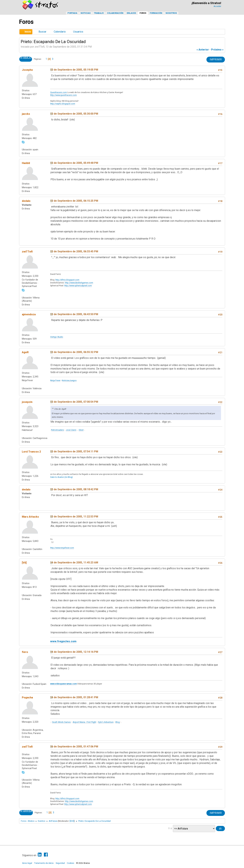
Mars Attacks (30, 517)
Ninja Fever (55, 380)
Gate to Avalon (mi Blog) (61, 477)
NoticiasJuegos (69, 380)
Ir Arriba (26, 811)
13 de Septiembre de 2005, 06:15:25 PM (74, 201)
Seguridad (60, 863)
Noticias (86, 13)
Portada (72, 13)
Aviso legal (27, 863)
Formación (156, 13)
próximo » (217, 50)
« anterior (203, 50)
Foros (143, 13)
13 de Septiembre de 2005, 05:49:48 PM (74, 163)
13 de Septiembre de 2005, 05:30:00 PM (74, 114)
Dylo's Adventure (106, 722)
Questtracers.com (59, 92)
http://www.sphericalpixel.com (78, 286)
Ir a (170, 828)
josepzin (27, 402)
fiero (25, 652)
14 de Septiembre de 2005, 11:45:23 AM (74, 563)
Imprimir (216, 59)
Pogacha (27, 697)
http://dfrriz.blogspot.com (67, 280)
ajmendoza (29, 314)
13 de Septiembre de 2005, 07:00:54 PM (74, 402)
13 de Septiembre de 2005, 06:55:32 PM (74, 352)
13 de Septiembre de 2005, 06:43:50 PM (74, 314)
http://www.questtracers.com (63, 95)
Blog (118, 722)
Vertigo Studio (57, 337)
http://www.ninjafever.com (62, 548)
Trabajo (99, 13)
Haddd (26, 163)
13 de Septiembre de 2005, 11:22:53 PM (74, 517)
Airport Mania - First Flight (84, 722)
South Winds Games (61, 722)
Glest (81, 430)
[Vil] (24, 563)
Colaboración (115, 13)
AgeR (25, 352)
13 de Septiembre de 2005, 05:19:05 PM (74, 70)
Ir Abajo (26, 58)
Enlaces (131, 13)
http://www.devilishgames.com (79, 283)
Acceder (217, 6)
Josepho (27, 70)
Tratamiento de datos (44, 863)
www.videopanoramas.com (63, 684)
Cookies (71, 863)
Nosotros (171, 13)
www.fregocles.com (63, 641)
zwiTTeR (27, 252)
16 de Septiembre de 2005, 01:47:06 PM (74, 747)
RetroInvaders (58, 430)
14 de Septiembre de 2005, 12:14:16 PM (74, 652)
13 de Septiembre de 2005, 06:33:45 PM (74, 251)
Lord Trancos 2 (31, 452)
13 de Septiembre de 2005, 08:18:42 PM (74, 489)
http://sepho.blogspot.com (63, 104)
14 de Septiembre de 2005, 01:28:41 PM (74, 697)
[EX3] (72, 821)
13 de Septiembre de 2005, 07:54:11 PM (74, 451)
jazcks (26, 114)
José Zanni (71, 430)
